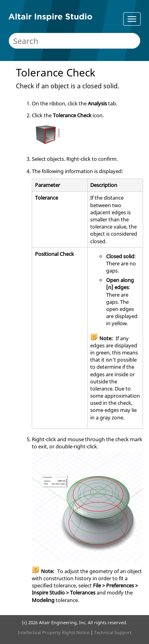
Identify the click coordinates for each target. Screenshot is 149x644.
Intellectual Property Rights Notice (54, 632)
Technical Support (113, 632)
